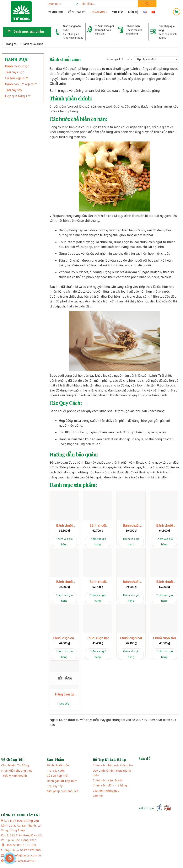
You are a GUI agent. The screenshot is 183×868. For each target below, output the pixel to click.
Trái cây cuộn (15, 72)
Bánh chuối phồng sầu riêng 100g (131, 582)
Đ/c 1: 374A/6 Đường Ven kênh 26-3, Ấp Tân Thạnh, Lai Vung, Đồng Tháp (21, 825)
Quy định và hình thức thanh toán (112, 773)
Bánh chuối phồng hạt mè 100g (64, 582)
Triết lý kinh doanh (14, 775)
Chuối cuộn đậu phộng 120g (64, 638)
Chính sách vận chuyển (108, 780)
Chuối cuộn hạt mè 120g (131, 638)
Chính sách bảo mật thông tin (113, 765)
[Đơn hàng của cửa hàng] (157, 59)
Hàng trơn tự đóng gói (64, 695)
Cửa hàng (99, 12)
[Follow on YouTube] (167, 808)
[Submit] (147, 4)
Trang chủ (55, 12)
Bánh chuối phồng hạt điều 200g (164, 526)
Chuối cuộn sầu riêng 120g (164, 638)
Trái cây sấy (13, 90)
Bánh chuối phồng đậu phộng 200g (98, 526)
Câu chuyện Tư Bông (15, 765)
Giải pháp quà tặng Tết (62, 791)
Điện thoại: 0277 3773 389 (23, 850)
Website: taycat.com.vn (21, 860)
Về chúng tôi (77, 12)
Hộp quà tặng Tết (18, 96)
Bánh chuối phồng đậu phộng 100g (64, 526)
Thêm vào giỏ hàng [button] (64, 541)
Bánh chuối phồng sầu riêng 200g (164, 582)
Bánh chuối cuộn (17, 66)
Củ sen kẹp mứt (16, 78)
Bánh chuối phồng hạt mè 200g (98, 582)
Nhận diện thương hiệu (17, 770)
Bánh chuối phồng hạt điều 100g (131, 526)
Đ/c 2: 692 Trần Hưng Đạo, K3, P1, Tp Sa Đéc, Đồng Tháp (22, 838)
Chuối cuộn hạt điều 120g (98, 638)
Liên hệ (133, 12)
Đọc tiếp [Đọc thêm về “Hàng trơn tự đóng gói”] (64, 704)
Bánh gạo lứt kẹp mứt (21, 84)
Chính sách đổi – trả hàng (110, 785)
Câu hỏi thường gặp (106, 791)
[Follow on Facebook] (159, 808)
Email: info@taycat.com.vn (23, 855)
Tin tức (118, 12)
